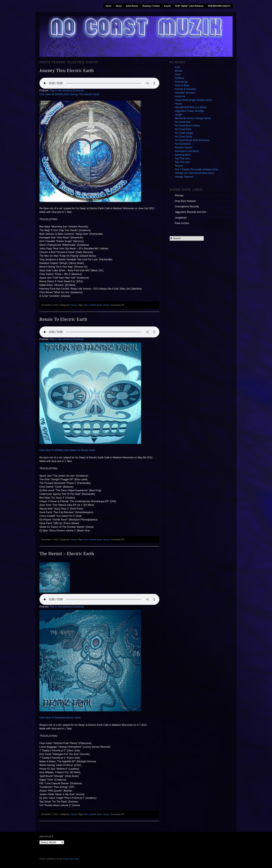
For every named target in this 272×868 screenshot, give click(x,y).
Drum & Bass (182, 85)
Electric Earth (96, 305)
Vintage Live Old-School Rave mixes (195, 173)
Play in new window (60, 90)
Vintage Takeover (184, 177)
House (74, 305)
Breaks (179, 71)
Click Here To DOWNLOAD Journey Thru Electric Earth (69, 94)
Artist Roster (132, 6)
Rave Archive (182, 223)
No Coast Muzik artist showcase (192, 140)
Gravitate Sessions (185, 93)
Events (168, 6)
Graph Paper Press (71, 859)
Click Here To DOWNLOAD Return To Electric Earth (67, 450)
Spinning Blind (183, 155)
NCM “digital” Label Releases (189, 6)
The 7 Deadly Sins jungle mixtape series (197, 169)
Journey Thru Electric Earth (67, 70)
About (119, 6)
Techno (179, 166)
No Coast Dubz (183, 129)
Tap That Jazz (182, 158)
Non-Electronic (183, 144)
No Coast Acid (183, 122)
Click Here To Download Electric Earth (60, 718)
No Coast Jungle (184, 133)
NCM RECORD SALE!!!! (219, 6)
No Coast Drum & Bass (187, 126)
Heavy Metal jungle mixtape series (193, 100)
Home (108, 6)
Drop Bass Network (185, 201)
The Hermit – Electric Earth (67, 554)
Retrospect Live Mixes (187, 151)
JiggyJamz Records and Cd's (191, 212)
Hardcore (180, 96)
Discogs (179, 195)
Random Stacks (183, 148)
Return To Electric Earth (63, 319)
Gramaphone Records (187, 207)
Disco (86, 305)
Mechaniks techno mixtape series (193, 118)
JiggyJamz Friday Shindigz (189, 111)
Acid (177, 67)
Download (78, 90)
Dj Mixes (180, 78)
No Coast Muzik (183, 137)
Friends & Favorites (185, 89)
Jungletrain (181, 218)
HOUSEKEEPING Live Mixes (191, 107)
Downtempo (181, 82)
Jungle (178, 115)
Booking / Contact (151, 6)
